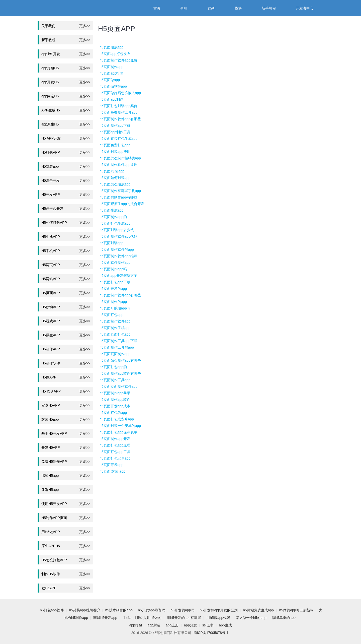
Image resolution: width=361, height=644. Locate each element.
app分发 (190, 625)
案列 (211, 8)
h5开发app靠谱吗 (152, 610)
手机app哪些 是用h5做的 (142, 618)
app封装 (154, 625)
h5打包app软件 (52, 610)
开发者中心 (305, 8)
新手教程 (269, 8)
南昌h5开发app (105, 618)
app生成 (225, 625)
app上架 (172, 625)
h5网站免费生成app (258, 610)
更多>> (85, 26)
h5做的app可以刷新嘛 (296, 610)
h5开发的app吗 (183, 610)
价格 (184, 8)
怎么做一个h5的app (251, 618)
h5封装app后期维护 (84, 610)
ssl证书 (208, 625)
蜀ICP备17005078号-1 (211, 633)
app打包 (136, 625)
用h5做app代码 (218, 618)
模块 (238, 8)
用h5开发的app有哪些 (184, 618)
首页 (157, 8)
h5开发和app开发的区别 (219, 610)
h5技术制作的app (119, 610)
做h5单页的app (284, 618)
